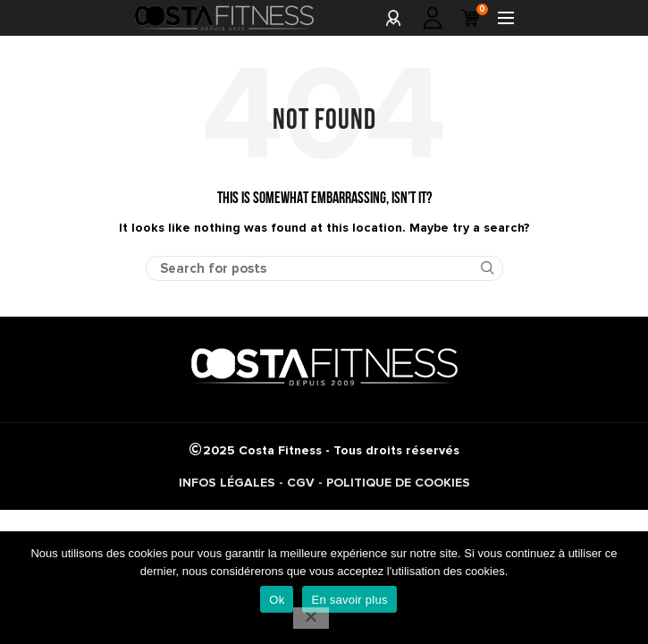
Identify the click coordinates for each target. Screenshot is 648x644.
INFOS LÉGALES (227, 483)
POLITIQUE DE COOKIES (398, 483)
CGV (301, 483)
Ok (277, 600)
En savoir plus (349, 600)
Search (479, 268)
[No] (311, 618)
